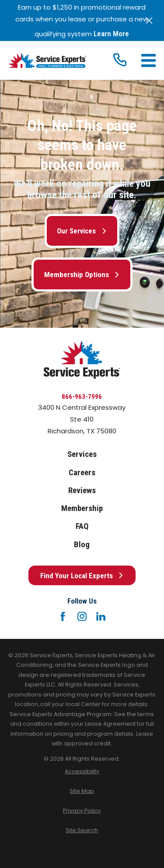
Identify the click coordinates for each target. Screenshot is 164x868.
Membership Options (82, 274)
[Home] (47, 60)
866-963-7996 (82, 397)
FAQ (82, 526)
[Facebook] (63, 616)
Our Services (82, 231)
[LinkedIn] (101, 616)
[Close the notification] (149, 21)
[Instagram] (82, 616)
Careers (82, 473)
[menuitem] (82, 772)
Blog (82, 545)
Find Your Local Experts (82, 576)
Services (82, 454)
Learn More (111, 34)
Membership (82, 508)
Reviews (82, 491)
